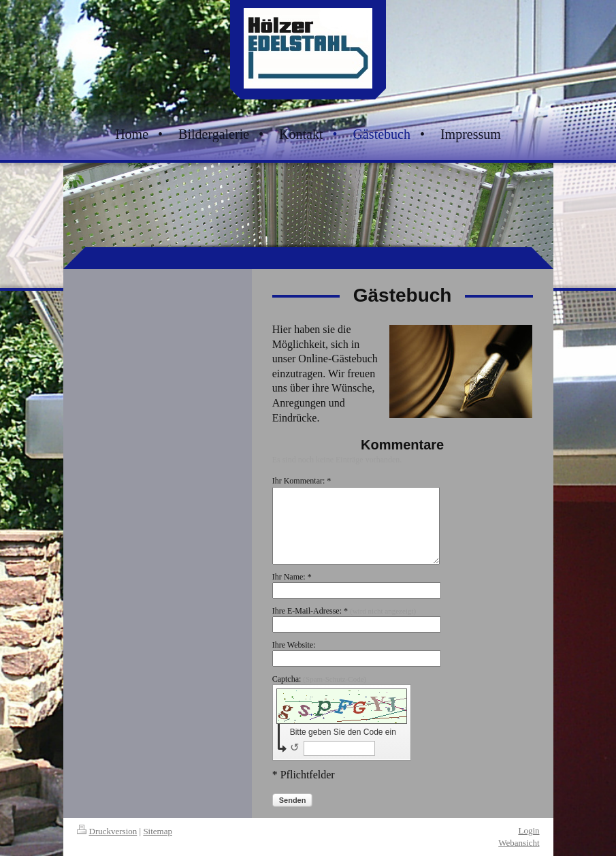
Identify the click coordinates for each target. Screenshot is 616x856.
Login (529, 830)
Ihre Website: (294, 645)
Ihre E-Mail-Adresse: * (344, 611)
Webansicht (519, 843)
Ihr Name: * (292, 577)
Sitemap (158, 831)
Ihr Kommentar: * (302, 481)
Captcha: (320, 679)
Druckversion (107, 831)
